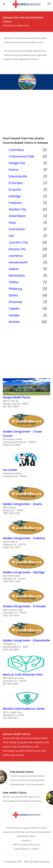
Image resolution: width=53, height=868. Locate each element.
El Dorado (16, 183)
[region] (26, 114)
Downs (14, 170)
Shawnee (15, 302)
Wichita (14, 322)
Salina (13, 295)
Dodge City (17, 163)
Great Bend (17, 216)
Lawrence (16, 256)
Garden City (17, 209)
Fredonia (15, 203)
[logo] (27, 4)
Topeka (14, 309)
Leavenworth (18, 262)
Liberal (13, 269)
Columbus (16, 150)
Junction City (18, 242)
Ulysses (14, 315)
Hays (12, 223)
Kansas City (17, 249)
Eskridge (15, 196)
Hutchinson (17, 229)
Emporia (15, 190)
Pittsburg (15, 289)
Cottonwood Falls (21, 156)
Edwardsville (18, 176)
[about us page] (49, 4)
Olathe (14, 282)
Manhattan (17, 276)
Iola (11, 236)
